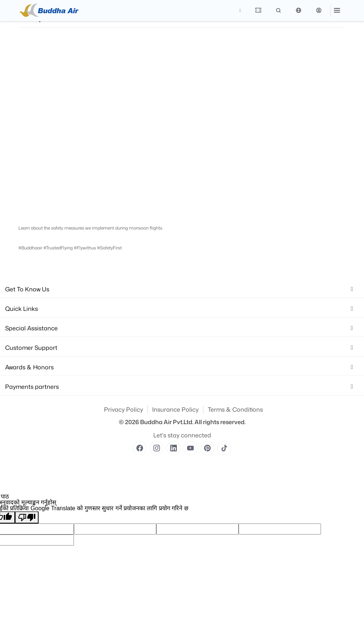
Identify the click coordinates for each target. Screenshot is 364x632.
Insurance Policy (175, 409)
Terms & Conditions (235, 409)
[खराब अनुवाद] (27, 517)
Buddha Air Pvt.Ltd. (167, 422)
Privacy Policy (124, 409)
